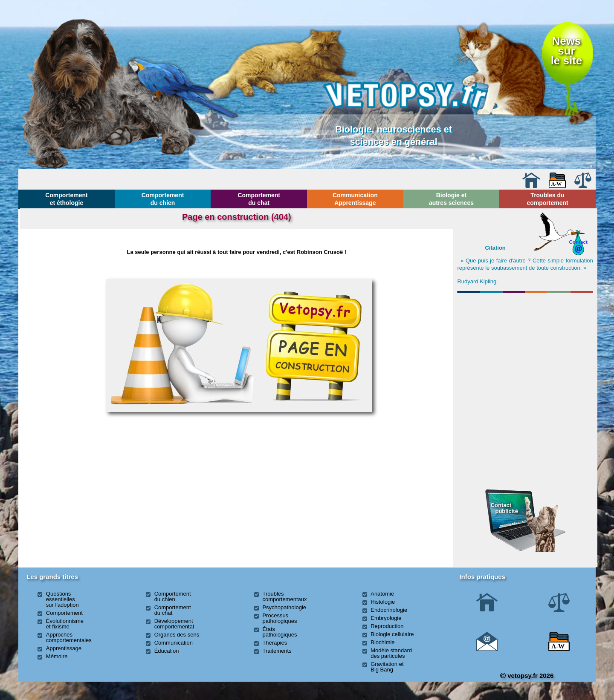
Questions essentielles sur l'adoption (62, 599)
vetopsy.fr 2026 (527, 676)
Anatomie (382, 594)
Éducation (167, 651)
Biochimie (382, 642)
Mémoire (57, 656)
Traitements (277, 651)
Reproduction (387, 626)
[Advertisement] (525, 342)
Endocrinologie (389, 610)
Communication (174, 643)
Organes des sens (177, 635)
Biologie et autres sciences (451, 199)
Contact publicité (504, 508)
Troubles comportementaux (284, 596)
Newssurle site (566, 51)
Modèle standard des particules (391, 653)
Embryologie (386, 618)
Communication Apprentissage (355, 199)
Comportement (64, 613)
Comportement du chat (259, 199)
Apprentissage (64, 648)
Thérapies (275, 643)
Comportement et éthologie (67, 199)
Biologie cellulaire (392, 634)
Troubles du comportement (547, 199)
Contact (578, 242)
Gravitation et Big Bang (387, 667)
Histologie (383, 602)
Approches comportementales (69, 637)
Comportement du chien (163, 199)
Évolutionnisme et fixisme (65, 624)
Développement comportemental (174, 624)
